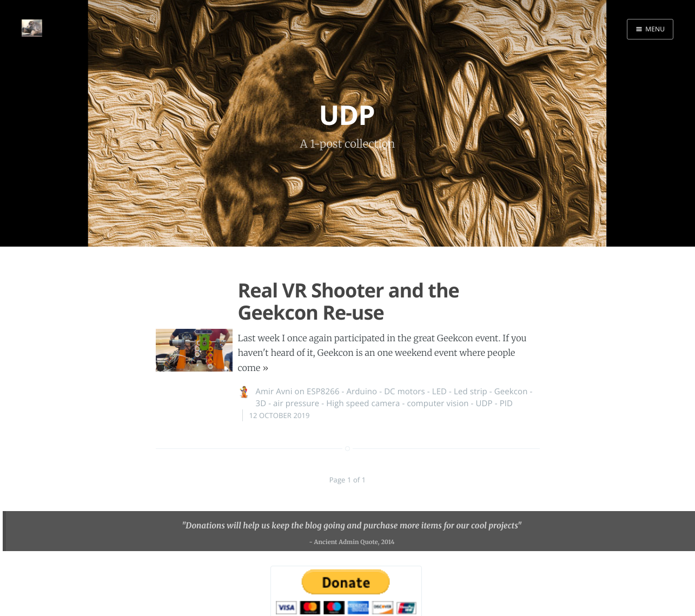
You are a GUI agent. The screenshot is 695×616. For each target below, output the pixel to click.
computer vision (438, 403)
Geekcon (511, 392)
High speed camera (363, 403)
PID (506, 403)
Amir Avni (274, 392)
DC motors (405, 392)
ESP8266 (323, 392)
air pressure (296, 403)
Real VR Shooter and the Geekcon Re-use (349, 301)
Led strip (471, 392)
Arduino (362, 392)
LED (439, 392)
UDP (484, 403)
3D (261, 403)
